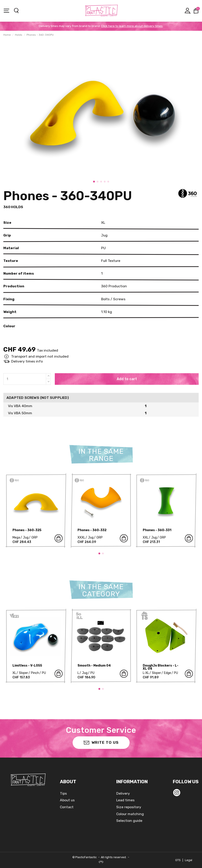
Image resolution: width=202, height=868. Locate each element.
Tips (63, 793)
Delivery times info (27, 361)
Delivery (123, 793)
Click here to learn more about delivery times (132, 26)
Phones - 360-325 (27, 530)
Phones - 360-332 (92, 530)
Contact (67, 807)
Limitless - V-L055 (27, 666)
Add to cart (127, 379)
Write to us (101, 742)
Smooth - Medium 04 (94, 666)
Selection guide (129, 821)
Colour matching (130, 814)
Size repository (129, 807)
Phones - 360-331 (157, 530)
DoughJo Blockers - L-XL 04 (161, 667)
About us (67, 800)
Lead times (125, 800)
